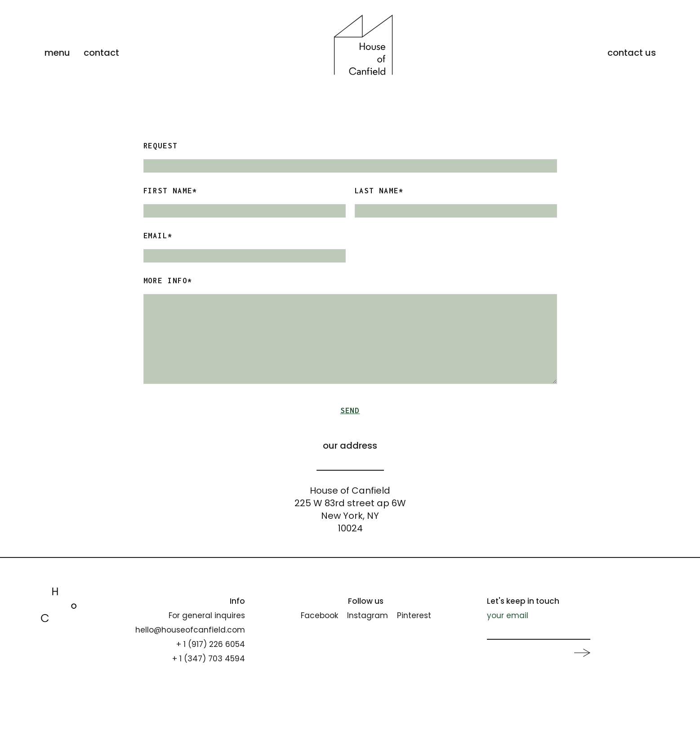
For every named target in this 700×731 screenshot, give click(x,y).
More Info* (168, 281)
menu (57, 53)
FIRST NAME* (171, 191)
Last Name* (379, 191)
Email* (158, 236)
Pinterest (414, 615)
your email (508, 615)
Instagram (368, 615)
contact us (632, 53)
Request (161, 146)
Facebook (319, 615)
